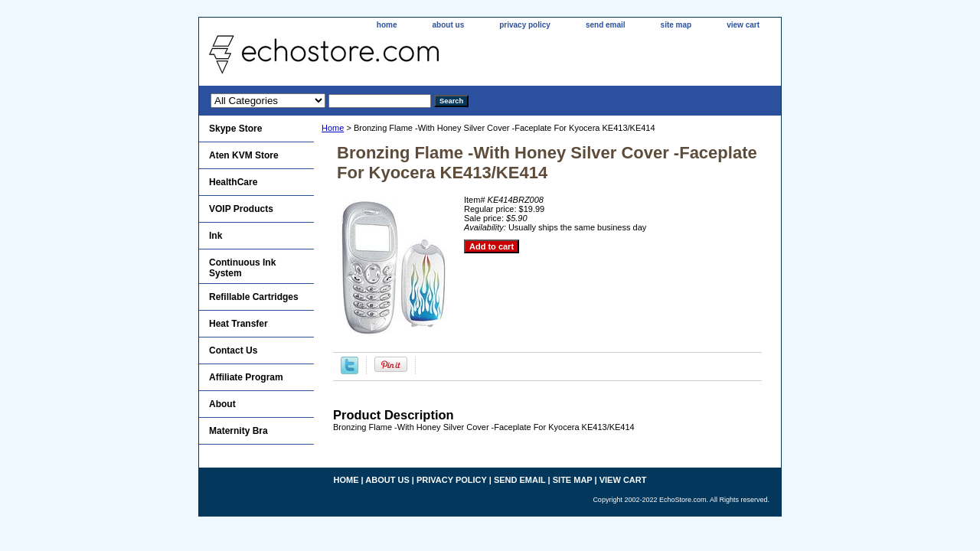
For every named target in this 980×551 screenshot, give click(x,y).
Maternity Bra (238, 431)
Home (333, 128)
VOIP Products (241, 209)
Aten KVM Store (244, 155)
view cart (743, 25)
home (387, 25)
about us (449, 25)
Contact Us (233, 350)
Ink (216, 236)
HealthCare (233, 182)
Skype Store (235, 129)
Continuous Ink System (242, 268)
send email (606, 25)
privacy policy (525, 25)
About (222, 404)
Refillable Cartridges (254, 297)
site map (676, 25)
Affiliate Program (246, 377)
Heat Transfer (238, 324)
